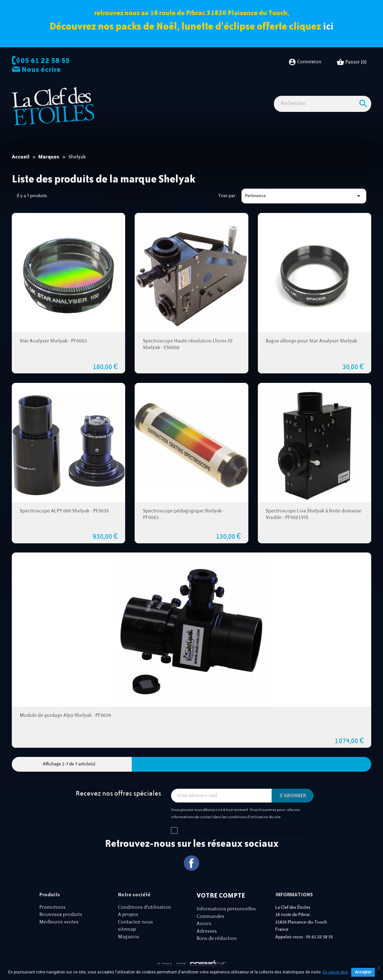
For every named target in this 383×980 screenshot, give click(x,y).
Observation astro (144, 92)
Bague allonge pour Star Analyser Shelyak (311, 341)
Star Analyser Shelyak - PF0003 (53, 341)
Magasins (129, 937)
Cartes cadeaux (123, 103)
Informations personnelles (226, 909)
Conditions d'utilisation (144, 907)
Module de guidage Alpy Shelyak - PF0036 (65, 715)
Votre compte (221, 895)
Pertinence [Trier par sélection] (304, 196)
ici (328, 26)
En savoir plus (335, 972)
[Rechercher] (323, 125)
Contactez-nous (135, 922)
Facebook (191, 863)
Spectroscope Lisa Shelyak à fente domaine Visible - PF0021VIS (314, 514)
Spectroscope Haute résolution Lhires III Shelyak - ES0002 (188, 344)
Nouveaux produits (61, 915)
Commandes (211, 916)
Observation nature (217, 92)
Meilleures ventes (59, 922)
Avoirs (204, 924)
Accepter (363, 972)
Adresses (207, 931)
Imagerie (180, 92)
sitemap (127, 929)
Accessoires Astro (263, 92)
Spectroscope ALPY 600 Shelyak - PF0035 (64, 511)
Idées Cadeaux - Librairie (314, 92)
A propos (128, 915)
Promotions (52, 907)
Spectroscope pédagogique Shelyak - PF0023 (184, 514)
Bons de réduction (217, 938)
